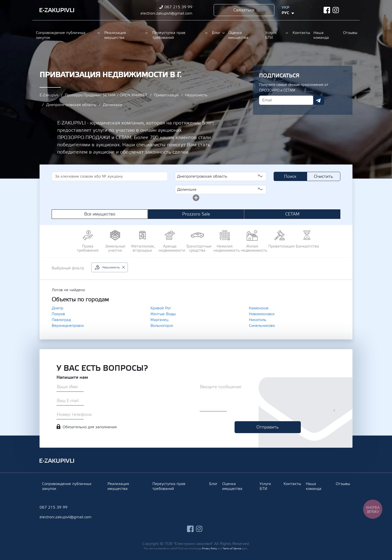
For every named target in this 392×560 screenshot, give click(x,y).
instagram (336, 10)
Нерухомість (196, 95)
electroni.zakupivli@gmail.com (166, 13)
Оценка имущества (238, 35)
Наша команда (321, 35)
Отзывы (350, 33)
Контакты (301, 33)
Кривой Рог (161, 308)
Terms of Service (232, 548)
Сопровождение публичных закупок (61, 35)
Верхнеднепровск (68, 326)
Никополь (258, 320)
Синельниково (262, 326)
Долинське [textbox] (219, 189)
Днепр (57, 308)
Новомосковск (262, 314)
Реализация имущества (115, 35)
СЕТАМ (292, 214)
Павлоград (61, 320)
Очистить (323, 177)
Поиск (290, 177)
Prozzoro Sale (196, 214)
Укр (286, 8)
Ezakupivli (57, 10)
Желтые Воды (163, 314)
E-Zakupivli (49, 95)
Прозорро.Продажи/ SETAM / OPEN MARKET (106, 95)
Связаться (244, 10)
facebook (327, 10)
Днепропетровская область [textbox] (219, 176)
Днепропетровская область (71, 105)
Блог (216, 33)
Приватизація (166, 95)
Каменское (259, 308)
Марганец (159, 320)
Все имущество (100, 214)
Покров (58, 314)
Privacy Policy (210, 548)
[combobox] (221, 176)
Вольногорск (162, 326)
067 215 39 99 (178, 7)
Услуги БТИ (271, 35)
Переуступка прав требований (169, 35)
